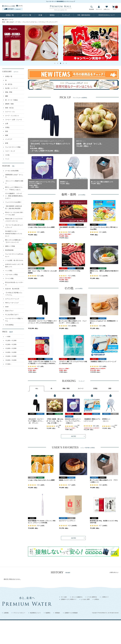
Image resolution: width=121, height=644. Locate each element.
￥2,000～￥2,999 (11, 344)
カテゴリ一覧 (26, 15)
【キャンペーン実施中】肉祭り (14, 182)
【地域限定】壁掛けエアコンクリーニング (103, 362)
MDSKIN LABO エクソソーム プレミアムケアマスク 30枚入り (73, 420)
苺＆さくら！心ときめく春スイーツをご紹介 (14, 214)
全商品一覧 (10, 15)
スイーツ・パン (10, 112)
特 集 (40, 15)
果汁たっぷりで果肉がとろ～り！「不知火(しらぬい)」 (14, 188)
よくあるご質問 (85, 599)
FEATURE (8, 166)
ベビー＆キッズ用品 (11, 275)
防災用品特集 (9, 250)
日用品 (7, 127)
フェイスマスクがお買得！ (14, 202)
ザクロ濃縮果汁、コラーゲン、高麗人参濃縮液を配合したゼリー (14, 196)
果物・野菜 (9, 92)
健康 (7, 135)
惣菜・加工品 (9, 108)
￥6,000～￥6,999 (11, 360)
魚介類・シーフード (11, 88)
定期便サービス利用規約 (71, 613)
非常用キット (106, 419)
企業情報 (6, 613)
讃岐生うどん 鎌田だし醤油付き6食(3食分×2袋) (104, 272)
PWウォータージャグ (12, 303)
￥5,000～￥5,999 (11, 356)
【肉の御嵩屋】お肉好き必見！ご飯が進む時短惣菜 (14, 207)
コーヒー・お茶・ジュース (14, 120)
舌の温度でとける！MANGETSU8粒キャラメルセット (14, 234)
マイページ (99, 8)
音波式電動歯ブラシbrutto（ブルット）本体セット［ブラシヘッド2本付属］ (42, 522)
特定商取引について (35, 613)
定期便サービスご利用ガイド (69, 599)
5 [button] (66, 63)
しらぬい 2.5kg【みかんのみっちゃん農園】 (42, 227)
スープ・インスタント (12, 116)
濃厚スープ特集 (10, 246)
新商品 (52, 15)
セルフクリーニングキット (67, 521)
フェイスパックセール (30, 22)
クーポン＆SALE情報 (12, 171)
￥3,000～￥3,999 (11, 348)
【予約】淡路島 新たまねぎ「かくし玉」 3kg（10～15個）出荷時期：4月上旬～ (55, 420)
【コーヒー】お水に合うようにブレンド (14, 226)
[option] (30, 43)
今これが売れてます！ (12, 315)
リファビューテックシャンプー (48, 22)
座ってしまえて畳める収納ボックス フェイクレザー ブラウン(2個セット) (73, 322)
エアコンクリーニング (12, 299)
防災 (4, 22)
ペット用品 (9, 271)
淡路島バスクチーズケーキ (67, 480)
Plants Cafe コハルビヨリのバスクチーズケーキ (14, 220)
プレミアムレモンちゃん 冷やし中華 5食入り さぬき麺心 (104, 228)
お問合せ (97, 599)
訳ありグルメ (9, 311)
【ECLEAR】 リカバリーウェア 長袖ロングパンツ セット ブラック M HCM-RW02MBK (42, 322)
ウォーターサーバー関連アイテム (14, 320)
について (107, 15)
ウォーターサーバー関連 (13, 147)
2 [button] (58, 63)
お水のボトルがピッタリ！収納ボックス (14, 265)
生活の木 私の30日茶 (12, 289)
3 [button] (61, 63)
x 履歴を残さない (114, 572)
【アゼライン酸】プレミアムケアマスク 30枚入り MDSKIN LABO (73, 363)
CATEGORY (10, 72)
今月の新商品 (9, 325)
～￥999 (8, 337)
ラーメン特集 (9, 278)
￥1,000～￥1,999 (11, 340)
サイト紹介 (64, 597)
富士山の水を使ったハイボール (14, 284)
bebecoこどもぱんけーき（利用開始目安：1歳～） (104, 322)
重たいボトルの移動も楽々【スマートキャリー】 (14, 241)
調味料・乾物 (9, 104)
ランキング (66, 15)
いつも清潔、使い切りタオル (14, 260)
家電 (7, 143)
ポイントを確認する (77, 597)
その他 (7, 155)
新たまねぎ (10, 22)
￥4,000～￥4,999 (11, 352)
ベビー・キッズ (10, 151)
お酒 (7, 123)
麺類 (7, 96)
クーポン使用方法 (92, 597)
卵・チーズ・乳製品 (11, 100)
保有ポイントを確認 (10, 6)
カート (115, 8)
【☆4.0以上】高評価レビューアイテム (14, 294)
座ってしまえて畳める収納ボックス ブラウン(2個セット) (104, 481)
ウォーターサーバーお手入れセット (14, 255)
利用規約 (57, 613)
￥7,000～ (8, 364)
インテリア (9, 139)
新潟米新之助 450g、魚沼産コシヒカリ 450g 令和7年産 (104, 522)
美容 (7, 131)
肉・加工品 (9, 84)
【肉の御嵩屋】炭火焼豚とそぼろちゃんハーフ (73, 228)
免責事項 (48, 613)
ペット (7, 159)
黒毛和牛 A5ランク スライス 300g (70, 271)
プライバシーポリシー (19, 613)
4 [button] (63, 63)
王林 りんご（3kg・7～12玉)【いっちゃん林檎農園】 (42, 272)
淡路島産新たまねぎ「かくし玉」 (14, 176)
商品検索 (91, 8)
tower (7, 307)
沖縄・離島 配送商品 (84, 15)
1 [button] (55, 63)
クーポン (18, 22)
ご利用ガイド (105, 597)
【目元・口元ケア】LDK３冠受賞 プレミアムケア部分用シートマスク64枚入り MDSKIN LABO (42, 363)
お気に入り (107, 8)
